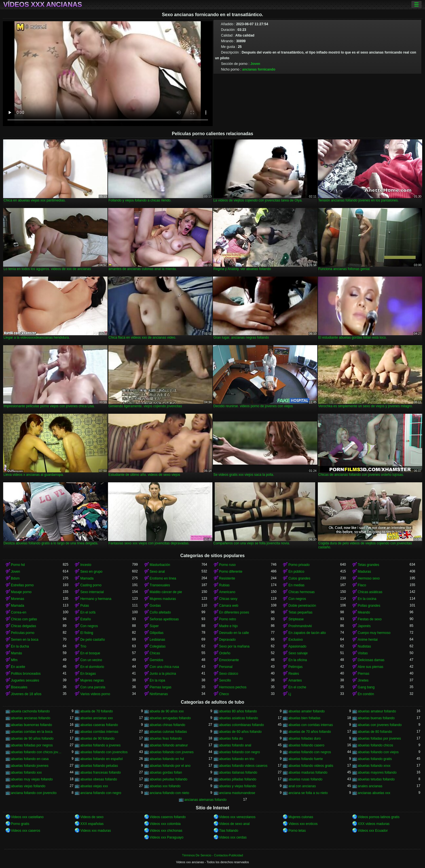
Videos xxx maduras (96, 831)
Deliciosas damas (371, 660)
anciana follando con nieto (169, 793)
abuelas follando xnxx (374, 766)
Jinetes (363, 680)
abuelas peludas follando (169, 779)
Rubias (224, 585)
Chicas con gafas (24, 619)
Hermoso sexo (369, 578)
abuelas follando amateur (169, 745)
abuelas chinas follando (167, 725)
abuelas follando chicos (376, 745)
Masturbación (160, 565)
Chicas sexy (228, 599)
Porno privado (299, 565)
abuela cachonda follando (30, 711)
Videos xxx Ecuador (373, 831)
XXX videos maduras (374, 824)
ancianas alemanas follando (205, 800)
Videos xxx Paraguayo (167, 837)
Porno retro (228, 619)
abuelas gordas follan (166, 773)
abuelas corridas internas (99, 732)
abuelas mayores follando (377, 773)
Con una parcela (93, 687)
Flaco (362, 585)
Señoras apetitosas (164, 619)
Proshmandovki (300, 626)
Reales (294, 674)
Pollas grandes (369, 606)
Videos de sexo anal (234, 824)
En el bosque (90, 653)
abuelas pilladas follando (238, 779)
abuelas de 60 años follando (240, 732)
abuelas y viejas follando (238, 786)
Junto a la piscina (163, 674)
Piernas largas (161, 687)
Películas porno (23, 633)
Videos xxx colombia (165, 824)
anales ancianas (370, 786)
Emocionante (229, 660)
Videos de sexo (92, 817)
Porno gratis (20, 824)
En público (296, 572)
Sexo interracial (92, 592)
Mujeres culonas (301, 817)
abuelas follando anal (235, 745)
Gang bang (366, 687)
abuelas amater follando (306, 711)
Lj (290, 694)
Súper (154, 626)
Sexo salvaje (298, 653)
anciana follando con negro (101, 793)
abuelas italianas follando (238, 773)
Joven (255, 64)
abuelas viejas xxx (94, 786)
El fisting (87, 633)
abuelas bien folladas (304, 718)
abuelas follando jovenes (30, 766)
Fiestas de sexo (370, 619)
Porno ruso (228, 565)
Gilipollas (157, 633)
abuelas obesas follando (99, 779)
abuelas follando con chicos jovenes (37, 752)
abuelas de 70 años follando (310, 732)
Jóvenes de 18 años (26, 694)
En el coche (297, 687)
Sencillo (225, 680)
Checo (224, 694)
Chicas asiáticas (370, 592)
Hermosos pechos (233, 687)
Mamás (17, 653)
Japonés (364, 626)
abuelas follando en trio (237, 759)
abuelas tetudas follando (376, 779)
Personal (226, 667)
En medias (296, 585)
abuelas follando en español (101, 759)
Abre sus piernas (371, 667)
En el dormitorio (92, 667)
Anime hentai (368, 640)
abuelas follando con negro (240, 752)
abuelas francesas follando (101, 773)
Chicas (155, 653)
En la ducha (20, 646)
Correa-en (19, 612)
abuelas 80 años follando (238, 711)
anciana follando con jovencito (34, 793)
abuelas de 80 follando (375, 732)
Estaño (85, 619)
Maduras (364, 572)
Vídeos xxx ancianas (43, 5)
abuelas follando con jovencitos (104, 752)
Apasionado (297, 646)
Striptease (296, 619)
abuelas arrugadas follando (170, 718)
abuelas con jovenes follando (380, 725)
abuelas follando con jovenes (172, 752)
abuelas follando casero (306, 745)
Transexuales (160, 585)
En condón (366, 694)
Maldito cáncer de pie (166, 592)
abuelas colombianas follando (242, 725)
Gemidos (157, 660)
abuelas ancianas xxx (97, 718)
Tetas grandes (368, 565)
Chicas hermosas (302, 592)
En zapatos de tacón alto (307, 633)
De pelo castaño (93, 640)
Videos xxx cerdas (233, 837)
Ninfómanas (159, 694)
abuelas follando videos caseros (243, 766)
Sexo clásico (229, 674)
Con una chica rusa (164, 667)
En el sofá (88, 612)
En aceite (18, 667)
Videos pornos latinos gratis (379, 817)
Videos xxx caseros (26, 831)
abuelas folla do (231, 738)
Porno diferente (231, 572)
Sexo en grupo (91, 572)
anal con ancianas (302, 786)
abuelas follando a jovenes (100, 745)
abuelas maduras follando (308, 773)
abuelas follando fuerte (305, 759)
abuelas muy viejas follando (32, 779)
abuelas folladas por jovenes (379, 738)
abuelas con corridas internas (311, 725)
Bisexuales (19, 687)
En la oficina (298, 660)
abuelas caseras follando (99, 725)
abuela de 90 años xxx (167, 711)
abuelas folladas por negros (32, 745)
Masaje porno (21, 592)
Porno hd (18, 565)
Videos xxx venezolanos (237, 817)
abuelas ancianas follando (31, 718)
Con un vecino (91, 660)
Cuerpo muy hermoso (374, 633)
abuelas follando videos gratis (311, 766)
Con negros (297, 599)
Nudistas (364, 646)
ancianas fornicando (259, 69)
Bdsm (15, 578)
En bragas (88, 674)
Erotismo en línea (163, 578)
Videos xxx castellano (27, 817)
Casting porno (91, 585)
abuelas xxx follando (165, 786)
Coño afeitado (160, 612)
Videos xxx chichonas (166, 831)
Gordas (155, 606)
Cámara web (229, 606)
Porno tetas (297, 831)
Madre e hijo (229, 626)
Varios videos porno (95, 694)
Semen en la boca (25, 640)
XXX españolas (92, 824)
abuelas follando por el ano (170, 766)
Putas (85, 606)
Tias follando (229, 831)
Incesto (86, 565)
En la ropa (157, 680)
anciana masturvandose (237, 793)
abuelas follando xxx (27, 773)
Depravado (228, 640)
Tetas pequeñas (300, 612)
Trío (83, 646)
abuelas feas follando (166, 738)
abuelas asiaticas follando (239, 718)
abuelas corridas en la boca (32, 732)
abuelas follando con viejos (378, 752)
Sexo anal (157, 572)
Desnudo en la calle (234, 633)
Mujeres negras (92, 680)
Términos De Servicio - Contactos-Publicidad (212, 855)
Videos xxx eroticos (303, 824)
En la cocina (367, 599)
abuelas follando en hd (167, 759)
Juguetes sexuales (25, 680)
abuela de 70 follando (97, 711)
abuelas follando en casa (30, 759)
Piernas (364, 674)
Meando (364, 612)
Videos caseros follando (168, 817)
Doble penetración (302, 606)
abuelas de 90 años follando (32, 738)
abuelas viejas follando (28, 786)
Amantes (295, 680)
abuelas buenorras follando (32, 725)
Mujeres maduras (163, 599)
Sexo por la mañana (234, 646)
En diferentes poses (234, 612)
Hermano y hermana (96, 599)
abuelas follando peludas (99, 766)
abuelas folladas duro (305, 738)
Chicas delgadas (24, 626)
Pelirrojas (295, 667)
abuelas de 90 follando (97, 738)
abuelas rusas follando (305, 779)
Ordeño (225, 653)
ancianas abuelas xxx (374, 793)
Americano (227, 592)
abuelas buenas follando (376, 718)
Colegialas (158, 646)
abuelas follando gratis (375, 759)
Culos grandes (299, 578)
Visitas (363, 653)
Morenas (18, 599)
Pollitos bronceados (26, 674)
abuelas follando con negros (310, 752)
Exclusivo (296, 640)
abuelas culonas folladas (168, 732)
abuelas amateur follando (377, 711)
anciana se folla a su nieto (308, 793)
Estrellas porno (22, 585)
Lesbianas (157, 640)
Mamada (87, 578)
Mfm (14, 660)
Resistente (227, 578)
